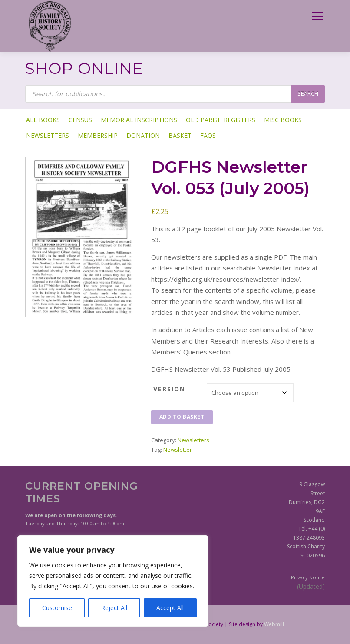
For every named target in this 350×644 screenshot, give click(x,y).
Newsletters (48, 135)
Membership (98, 135)
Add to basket (182, 417)
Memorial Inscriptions (139, 120)
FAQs (208, 135)
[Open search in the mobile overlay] (175, 94)
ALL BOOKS (43, 120)
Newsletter (178, 450)
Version (169, 389)
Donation (143, 135)
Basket (180, 135)
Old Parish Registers (221, 120)
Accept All (170, 608)
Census (80, 120)
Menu (317, 16)
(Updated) (311, 586)
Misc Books (283, 120)
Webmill (274, 624)
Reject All (114, 608)
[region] (113, 581)
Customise (57, 608)
